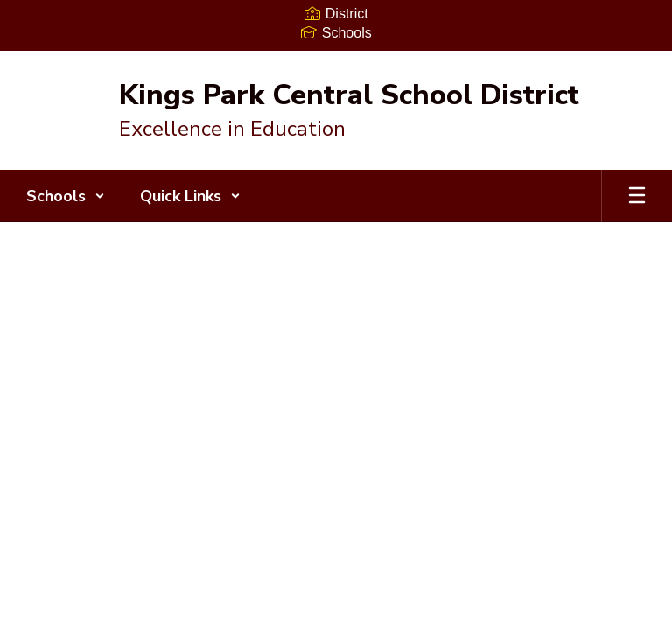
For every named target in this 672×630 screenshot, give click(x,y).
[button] (66, 196)
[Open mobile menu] (637, 196)
